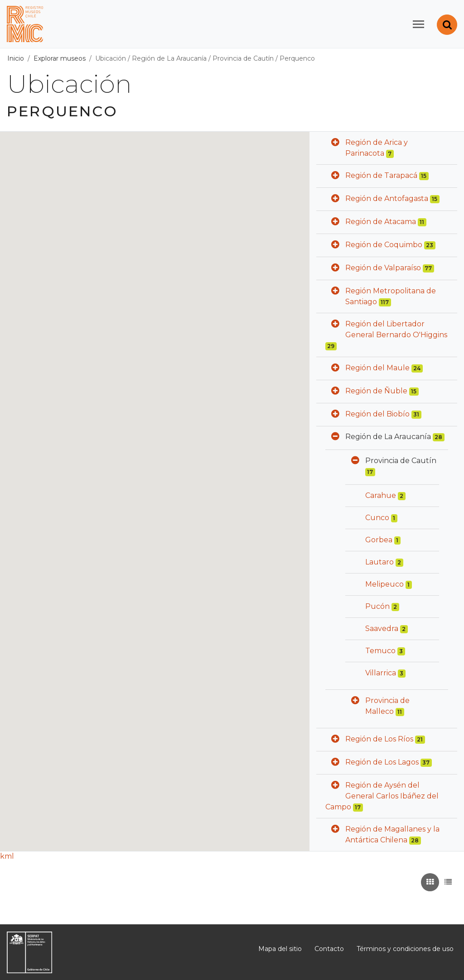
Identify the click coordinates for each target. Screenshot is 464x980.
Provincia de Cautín (243, 58)
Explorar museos (60, 58)
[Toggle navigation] (418, 24)
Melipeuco (384, 584)
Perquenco (297, 58)
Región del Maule (377, 368)
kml (7, 856)
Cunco (377, 518)
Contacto (329, 949)
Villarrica (381, 673)
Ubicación (111, 58)
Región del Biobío (377, 414)
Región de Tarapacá (381, 175)
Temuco (380, 651)
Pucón (377, 606)
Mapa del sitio (280, 949)
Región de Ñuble (376, 391)
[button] (335, 143)
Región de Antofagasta (387, 198)
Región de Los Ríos (379, 739)
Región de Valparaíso (383, 268)
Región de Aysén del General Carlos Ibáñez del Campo (382, 796)
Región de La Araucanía (169, 58)
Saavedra (382, 629)
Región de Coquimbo (384, 245)
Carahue (381, 495)
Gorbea (379, 540)
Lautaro (379, 562)
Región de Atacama (381, 222)
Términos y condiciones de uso (405, 949)
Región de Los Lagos (382, 762)
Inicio (16, 58)
